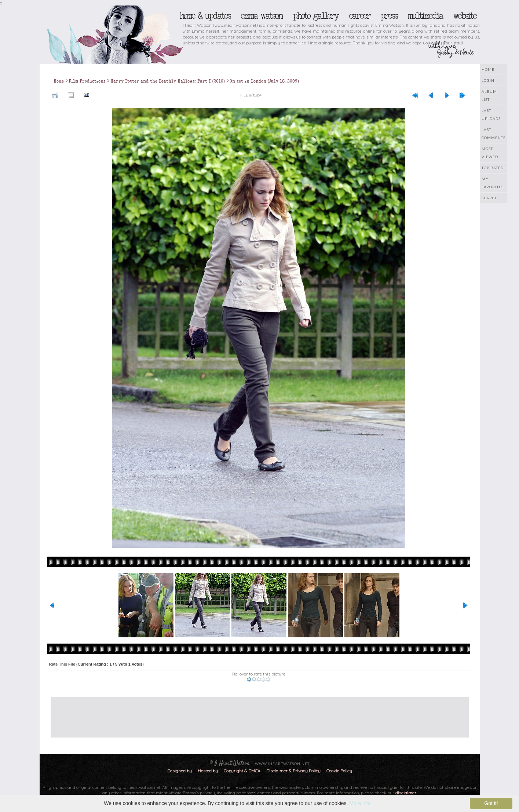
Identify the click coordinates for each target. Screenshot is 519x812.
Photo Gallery (315, 16)
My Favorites (493, 183)
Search (490, 198)
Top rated (493, 168)
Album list (489, 95)
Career (359, 16)
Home (488, 69)
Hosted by (208, 771)
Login (488, 80)
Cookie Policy (339, 771)
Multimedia (425, 16)
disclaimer (406, 793)
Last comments (494, 134)
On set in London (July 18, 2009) (264, 81)
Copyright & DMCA (242, 771)
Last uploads (491, 114)
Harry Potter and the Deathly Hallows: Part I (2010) (168, 81)
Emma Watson (262, 16)
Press (389, 16)
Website (465, 16)
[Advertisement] (254, 714)
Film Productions (87, 81)
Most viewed (490, 153)
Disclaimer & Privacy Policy (294, 771)
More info (360, 803)
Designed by (180, 771)
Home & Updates (205, 16)
